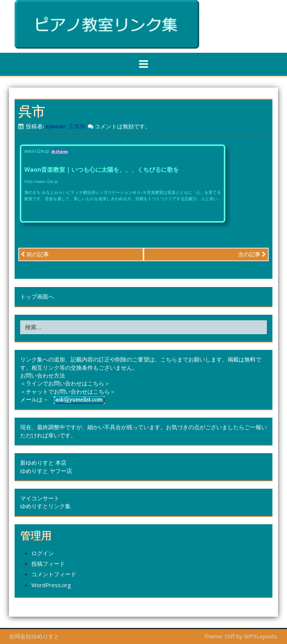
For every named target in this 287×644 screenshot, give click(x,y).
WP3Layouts (260, 636)
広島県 (77, 126)
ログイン (43, 553)
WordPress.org (51, 585)
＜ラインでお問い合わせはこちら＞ (65, 383)
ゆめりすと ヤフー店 (46, 471)
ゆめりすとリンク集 (45, 506)
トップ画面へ (37, 296)
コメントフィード (54, 574)
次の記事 (252, 254)
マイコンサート (40, 498)
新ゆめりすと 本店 (43, 463)
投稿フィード (48, 564)
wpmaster (56, 126)
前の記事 (35, 254)
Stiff (230, 636)
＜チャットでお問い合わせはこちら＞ (68, 391)
